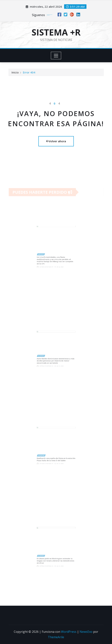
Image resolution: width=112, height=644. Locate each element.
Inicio (15, 73)
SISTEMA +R (56, 32)
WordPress (69, 632)
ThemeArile (56, 637)
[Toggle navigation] (56, 56)
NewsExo (86, 632)
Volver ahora (56, 141)
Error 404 (29, 73)
